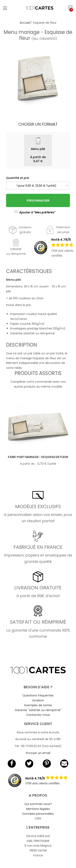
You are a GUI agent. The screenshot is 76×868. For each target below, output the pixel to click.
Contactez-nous (38, 715)
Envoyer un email (38, 753)
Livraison (38, 700)
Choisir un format (38, 124)
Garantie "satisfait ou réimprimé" (38, 710)
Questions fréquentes (38, 695)
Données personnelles (38, 814)
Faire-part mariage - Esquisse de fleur (38, 457)
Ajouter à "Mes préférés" (35, 212)
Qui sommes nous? (38, 804)
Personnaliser (38, 201)
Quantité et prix (18, 178)
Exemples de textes (38, 705)
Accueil (25, 23)
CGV (38, 818)
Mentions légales (38, 809)
